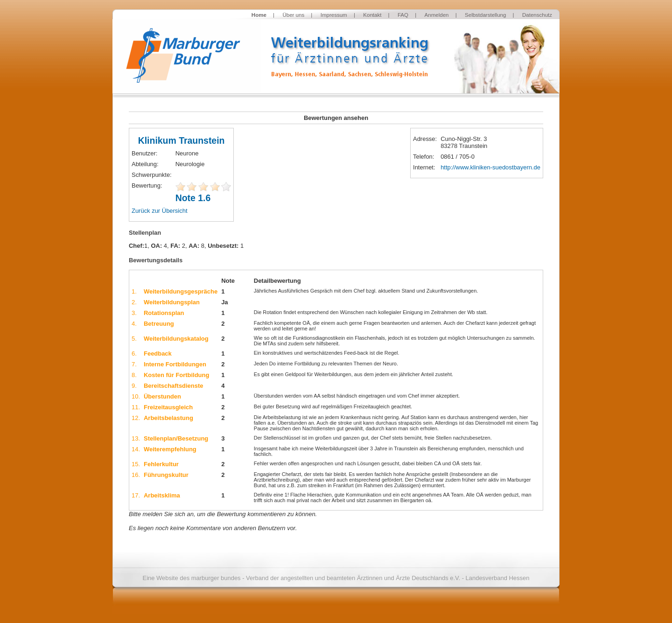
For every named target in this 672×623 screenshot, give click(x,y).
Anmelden (437, 15)
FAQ (403, 15)
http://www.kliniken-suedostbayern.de (490, 167)
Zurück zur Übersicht (160, 211)
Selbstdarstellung (485, 15)
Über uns (293, 15)
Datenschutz (537, 15)
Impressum (334, 15)
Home (259, 15)
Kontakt (372, 15)
